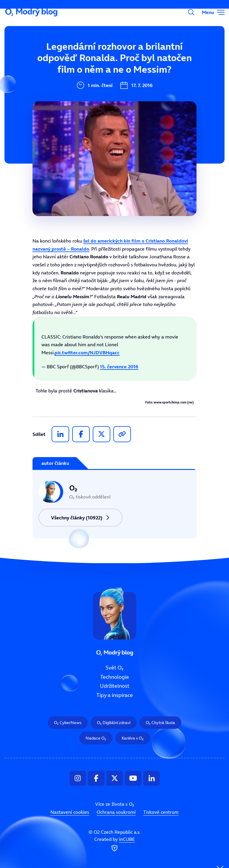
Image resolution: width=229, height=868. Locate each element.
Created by (114, 845)
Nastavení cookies (70, 812)
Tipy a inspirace (115, 695)
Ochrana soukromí (116, 812)
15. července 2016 (119, 367)
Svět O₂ (76, 56)
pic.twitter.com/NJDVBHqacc (87, 353)
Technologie (115, 677)
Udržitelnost (115, 686)
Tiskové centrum (161, 812)
